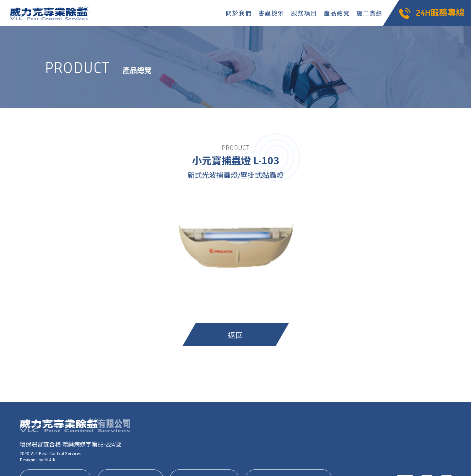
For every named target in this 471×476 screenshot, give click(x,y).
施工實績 (369, 13)
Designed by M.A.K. (38, 459)
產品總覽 (337, 13)
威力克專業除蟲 (51, 13)
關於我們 (239, 13)
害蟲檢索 (271, 13)
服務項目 (304, 13)
